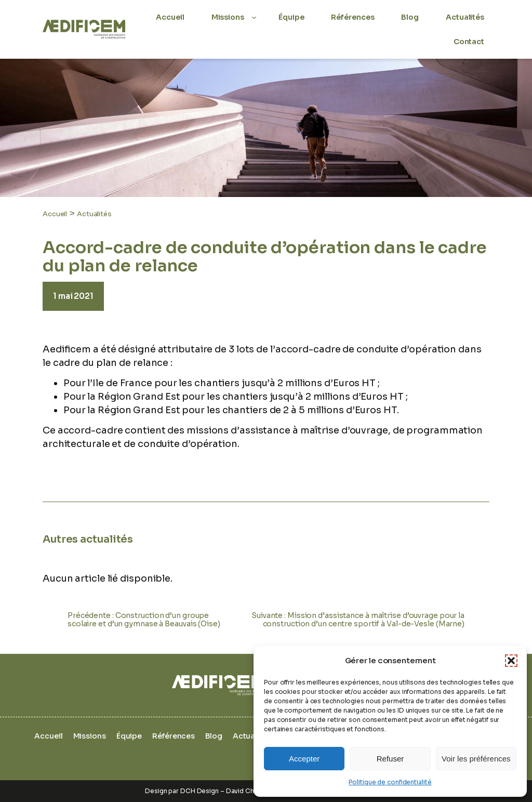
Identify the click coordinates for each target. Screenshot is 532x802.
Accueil (55, 214)
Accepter (304, 759)
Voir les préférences (476, 759)
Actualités (94, 214)
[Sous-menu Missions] (254, 17)
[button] (511, 661)
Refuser (390, 759)
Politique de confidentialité (390, 782)
